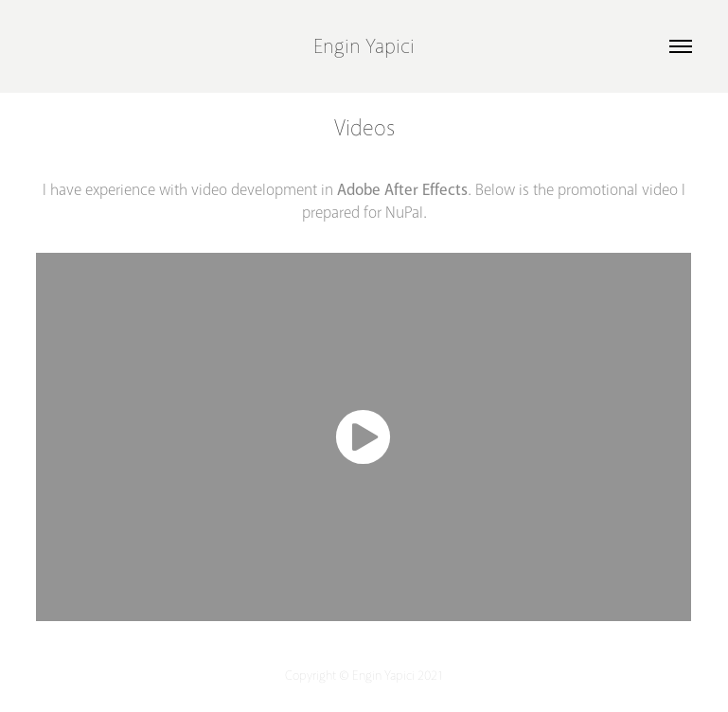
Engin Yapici (364, 46)
